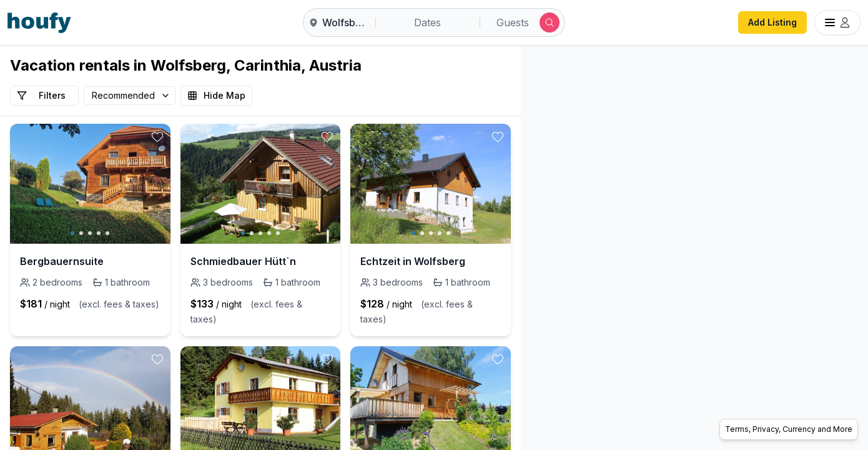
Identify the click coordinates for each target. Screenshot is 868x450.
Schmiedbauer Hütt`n (243, 261)
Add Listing (772, 22)
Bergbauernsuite (62, 261)
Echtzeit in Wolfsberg (413, 261)
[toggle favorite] (157, 137)
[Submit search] (550, 22)
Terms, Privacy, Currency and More (789, 429)
